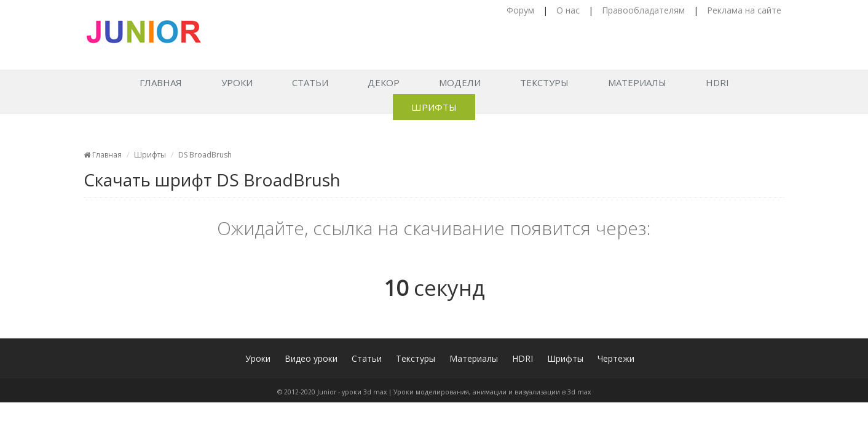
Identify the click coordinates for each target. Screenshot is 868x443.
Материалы (637, 82)
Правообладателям (643, 10)
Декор (384, 82)
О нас (568, 10)
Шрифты (434, 107)
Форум (520, 10)
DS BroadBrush (205, 155)
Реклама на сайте (744, 10)
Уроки (237, 82)
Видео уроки (311, 358)
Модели (460, 82)
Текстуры (544, 82)
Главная (161, 82)
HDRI (717, 82)
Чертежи (616, 358)
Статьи (310, 82)
